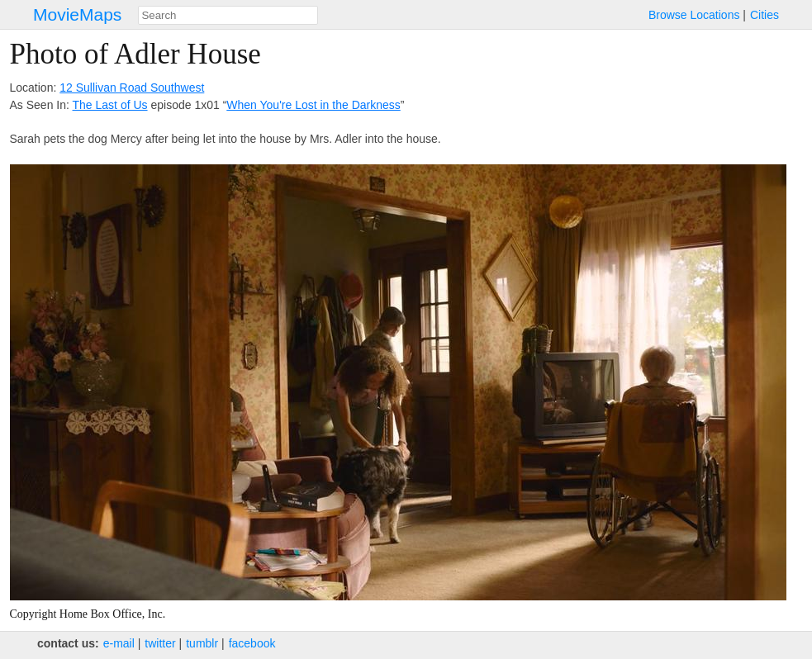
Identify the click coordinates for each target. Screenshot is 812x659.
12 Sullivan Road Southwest (132, 88)
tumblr (202, 643)
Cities (765, 15)
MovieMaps (77, 14)
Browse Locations (694, 15)
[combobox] (228, 15)
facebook (252, 643)
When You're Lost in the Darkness (313, 105)
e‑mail (119, 643)
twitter (160, 643)
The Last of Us (110, 105)
